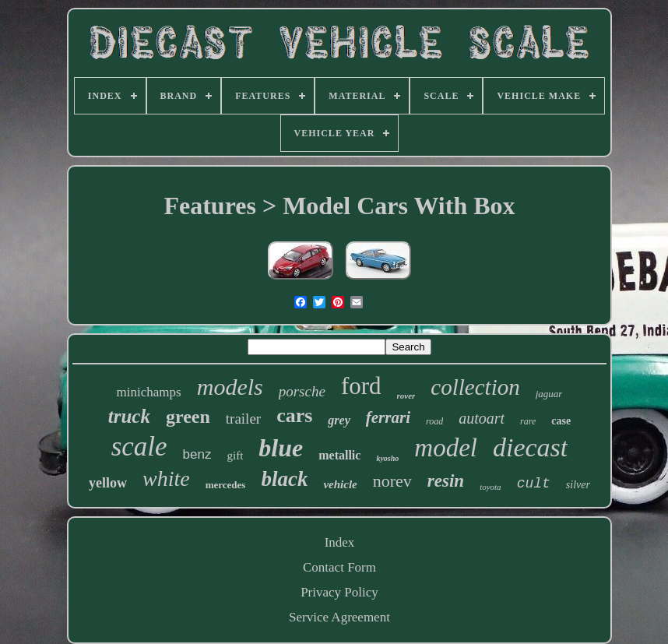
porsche (302, 391)
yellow (108, 483)
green (188, 417)
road (434, 421)
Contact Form (339, 567)
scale (139, 447)
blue (281, 448)
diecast (530, 447)
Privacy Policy (339, 592)
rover (406, 396)
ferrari (388, 417)
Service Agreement (339, 617)
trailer (243, 419)
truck (129, 416)
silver (578, 485)
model (446, 448)
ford (361, 386)
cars (294, 415)
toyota (490, 487)
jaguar (549, 394)
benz (197, 454)
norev (392, 481)
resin (446, 481)
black (284, 479)
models (230, 387)
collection (475, 387)
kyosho (387, 458)
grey (339, 420)
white (166, 479)
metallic (339, 455)
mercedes (226, 485)
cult (534, 484)
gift (235, 456)
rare (528, 421)
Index (340, 542)
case (561, 421)
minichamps (149, 392)
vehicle (340, 484)
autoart (482, 418)
